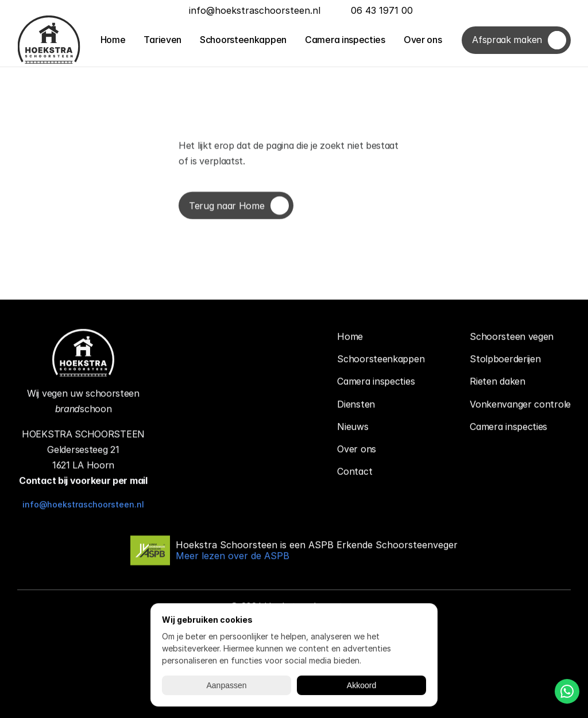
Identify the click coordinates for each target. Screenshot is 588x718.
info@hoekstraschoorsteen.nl (83, 505)
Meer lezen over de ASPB (233, 556)
